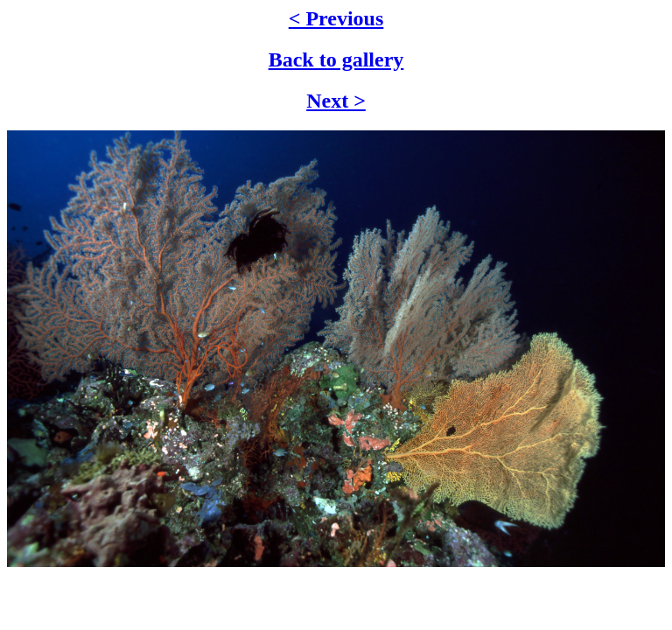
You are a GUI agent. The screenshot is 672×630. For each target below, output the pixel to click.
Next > (336, 101)
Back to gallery (336, 59)
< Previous (336, 18)
